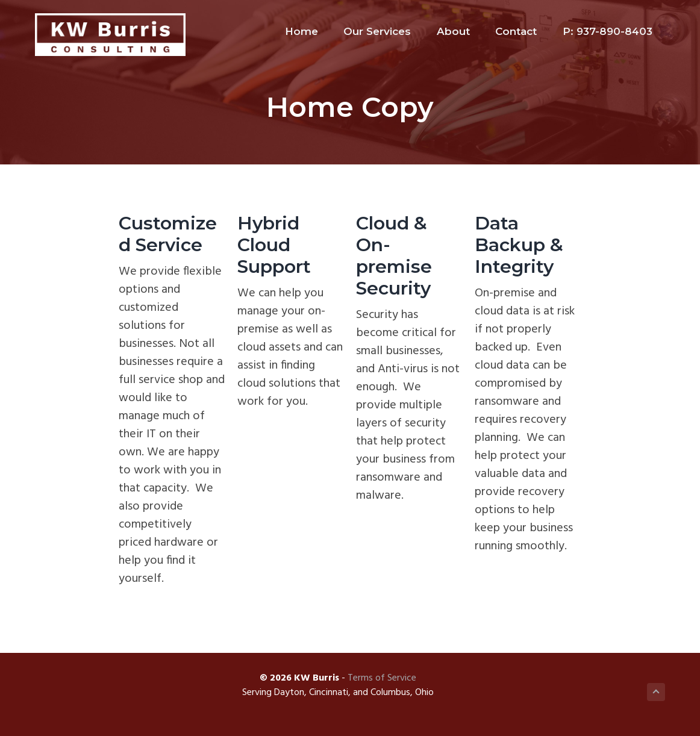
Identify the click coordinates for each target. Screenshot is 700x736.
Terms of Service (382, 678)
